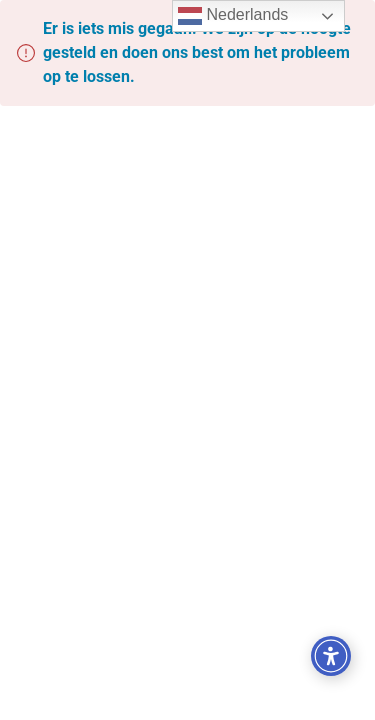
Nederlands (233, 16)
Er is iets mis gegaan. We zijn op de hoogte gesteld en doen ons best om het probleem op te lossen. (197, 52)
